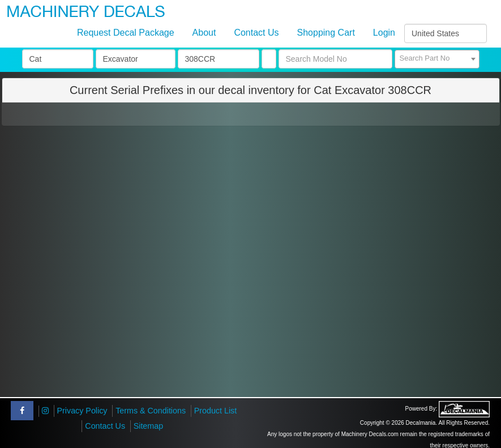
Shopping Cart (326, 33)
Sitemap (148, 426)
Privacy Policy (82, 411)
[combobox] (437, 59)
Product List (216, 411)
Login (384, 33)
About (204, 33)
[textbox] (437, 58)
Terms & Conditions (151, 411)
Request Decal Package (126, 33)
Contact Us (256, 33)
